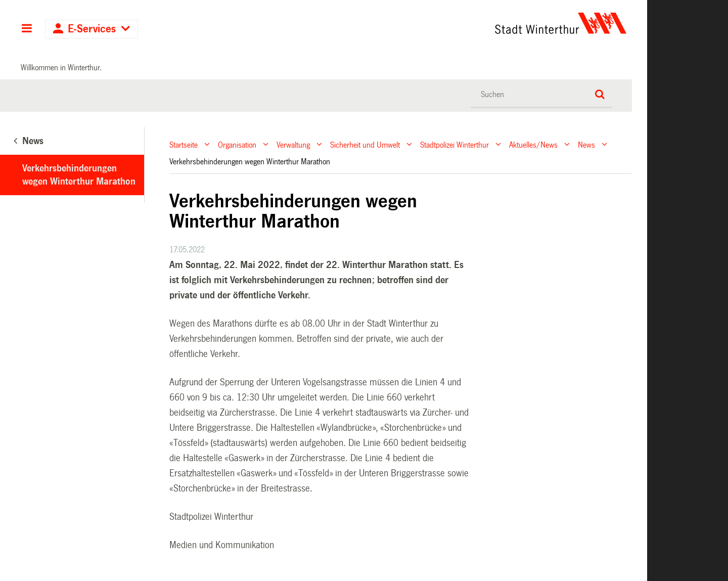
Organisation (237, 144)
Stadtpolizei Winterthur (454, 144)
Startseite (184, 144)
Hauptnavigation (27, 29)
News (586, 144)
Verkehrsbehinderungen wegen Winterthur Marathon (79, 175)
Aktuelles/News (533, 144)
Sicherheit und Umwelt (365, 144)
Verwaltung (293, 144)
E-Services (92, 29)
